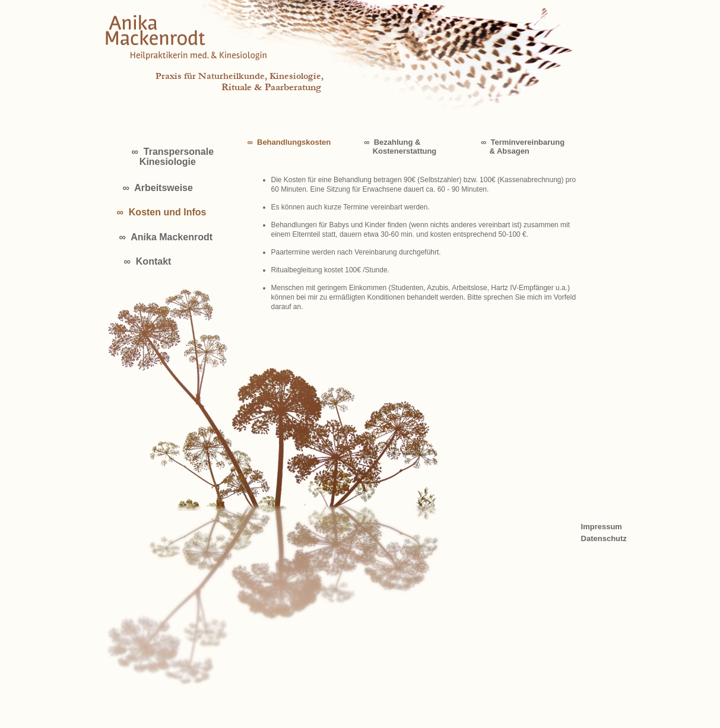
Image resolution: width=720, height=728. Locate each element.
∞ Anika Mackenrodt (166, 237)
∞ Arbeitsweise (158, 188)
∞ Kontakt (148, 261)
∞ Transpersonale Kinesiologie (173, 157)
